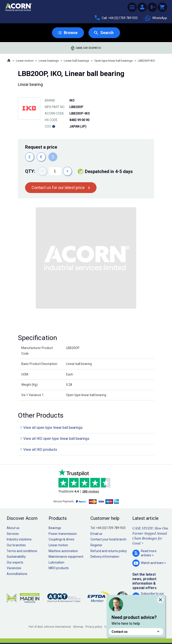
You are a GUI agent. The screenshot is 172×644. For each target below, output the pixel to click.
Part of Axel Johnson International (50, 627)
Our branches (16, 545)
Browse (71, 33)
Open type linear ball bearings (113, 61)
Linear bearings (49, 61)
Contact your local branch (108, 539)
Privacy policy (94, 627)
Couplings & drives (61, 539)
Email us (96, 534)
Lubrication (56, 562)
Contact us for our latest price (58, 188)
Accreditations (17, 574)
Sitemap (78, 627)
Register (96, 545)
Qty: (30, 171)
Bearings (55, 528)
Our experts (15, 562)
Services (13, 534)
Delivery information (105, 557)
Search (107, 33)
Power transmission (63, 534)
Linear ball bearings (76, 61)
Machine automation (63, 551)
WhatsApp (156, 18)
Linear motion (25, 61)
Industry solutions (19, 539)
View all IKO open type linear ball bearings (56, 439)
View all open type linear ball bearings (53, 428)
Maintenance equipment (66, 557)
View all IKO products (40, 450)
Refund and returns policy (109, 551)
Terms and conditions (22, 551)
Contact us (136, 632)
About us (13, 528)
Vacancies (14, 568)
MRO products (59, 568)
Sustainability (16, 557)
